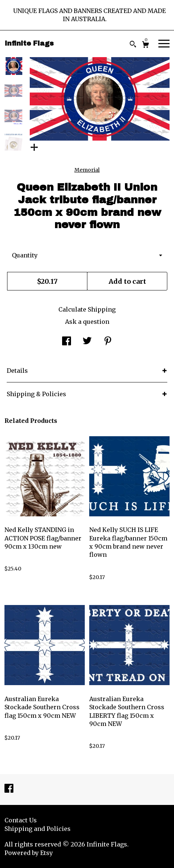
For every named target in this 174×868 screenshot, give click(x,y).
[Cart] (146, 45)
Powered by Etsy (29, 853)
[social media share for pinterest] (108, 342)
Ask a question (87, 322)
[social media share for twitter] (87, 342)
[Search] (133, 45)
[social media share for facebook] (67, 342)
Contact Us (21, 820)
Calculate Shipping (87, 309)
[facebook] (9, 789)
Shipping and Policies (38, 829)
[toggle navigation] (164, 43)
